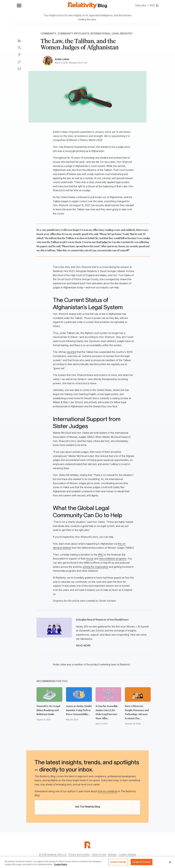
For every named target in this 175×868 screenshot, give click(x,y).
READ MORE (83, 645)
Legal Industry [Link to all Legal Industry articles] (122, 33)
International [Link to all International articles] (101, 33)
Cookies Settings (127, 854)
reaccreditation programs (113, 559)
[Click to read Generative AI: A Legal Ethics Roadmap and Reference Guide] (49, 694)
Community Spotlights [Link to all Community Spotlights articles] (74, 33)
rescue (90, 559)
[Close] (170, 863)
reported (71, 352)
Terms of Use (99, 854)
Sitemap (112, 854)
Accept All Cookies (142, 863)
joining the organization (96, 567)
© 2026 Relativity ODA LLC (53, 854)
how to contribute (107, 791)
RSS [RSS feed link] (154, 5)
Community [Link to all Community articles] (49, 33)
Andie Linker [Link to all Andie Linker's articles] (62, 59)
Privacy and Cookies (79, 854)
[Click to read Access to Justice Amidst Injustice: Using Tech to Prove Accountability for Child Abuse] (79, 694)
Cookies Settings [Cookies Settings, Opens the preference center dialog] (118, 863)
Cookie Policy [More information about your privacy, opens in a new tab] (61, 866)
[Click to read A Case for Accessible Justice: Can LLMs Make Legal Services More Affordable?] (108, 694)
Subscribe (141, 5)
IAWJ (101, 555)
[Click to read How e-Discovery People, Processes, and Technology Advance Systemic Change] (138, 694)
